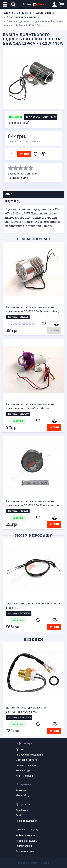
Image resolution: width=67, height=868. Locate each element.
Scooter (33, 5)
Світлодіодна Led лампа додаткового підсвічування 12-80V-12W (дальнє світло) (33, 309)
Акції (18, 816)
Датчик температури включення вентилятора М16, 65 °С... (26, 710)
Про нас (20, 749)
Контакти (21, 790)
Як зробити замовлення (30, 755)
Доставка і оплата (26, 760)
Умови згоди (23, 771)
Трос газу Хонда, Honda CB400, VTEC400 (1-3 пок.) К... (33, 606)
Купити (24, 154)
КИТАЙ (26, 123)
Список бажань (24, 846)
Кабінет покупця (25, 836)
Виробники (22, 810)
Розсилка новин (25, 851)
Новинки (34, 639)
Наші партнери (24, 776)
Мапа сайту (22, 796)
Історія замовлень (26, 841)
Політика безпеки (26, 765)
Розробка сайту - (33, 863)
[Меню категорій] (5, 4)
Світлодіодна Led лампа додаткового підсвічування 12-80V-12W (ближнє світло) (33, 503)
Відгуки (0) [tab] (13, 201)
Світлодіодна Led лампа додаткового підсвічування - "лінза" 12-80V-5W (30, 406)
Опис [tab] (9, 194)
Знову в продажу (33, 535)
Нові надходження (26, 821)
